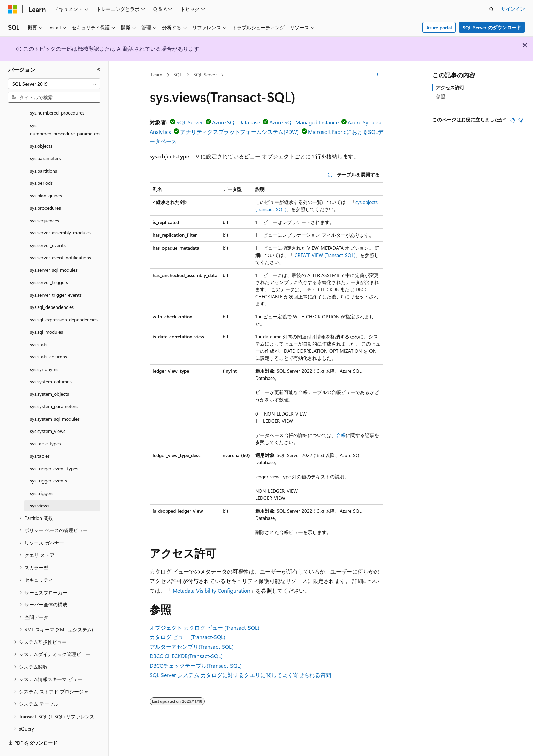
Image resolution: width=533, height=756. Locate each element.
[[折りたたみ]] (99, 70)
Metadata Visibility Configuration (211, 590)
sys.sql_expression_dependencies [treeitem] (64, 301)
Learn (157, 75)
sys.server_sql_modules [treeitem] (54, 251)
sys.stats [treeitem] (39, 326)
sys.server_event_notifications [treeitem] (61, 239)
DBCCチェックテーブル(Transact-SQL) (196, 665)
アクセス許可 (450, 87)
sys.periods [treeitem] (41, 164)
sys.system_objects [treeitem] (49, 375)
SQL (178, 75)
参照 (441, 96)
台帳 (341, 435)
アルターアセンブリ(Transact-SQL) (192, 646)
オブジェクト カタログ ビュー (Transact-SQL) (204, 627)
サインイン (513, 9)
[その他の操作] (377, 75)
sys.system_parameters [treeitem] (54, 388)
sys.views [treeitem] (40, 487)
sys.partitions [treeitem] (44, 152)
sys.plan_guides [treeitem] (46, 177)
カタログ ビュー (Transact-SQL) (187, 637)
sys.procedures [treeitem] (45, 189)
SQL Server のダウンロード (492, 27)
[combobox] (54, 84)
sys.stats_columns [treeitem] (48, 338)
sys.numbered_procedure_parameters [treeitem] (65, 111)
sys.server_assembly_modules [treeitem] (60, 214)
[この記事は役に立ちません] (521, 120)
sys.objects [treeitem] (41, 127)
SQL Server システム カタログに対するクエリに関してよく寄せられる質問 (240, 675)
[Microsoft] (13, 9)
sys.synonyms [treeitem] (44, 350)
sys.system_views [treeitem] (48, 412)
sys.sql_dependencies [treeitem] (52, 288)
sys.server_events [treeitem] (48, 226)
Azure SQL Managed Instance (304, 122)
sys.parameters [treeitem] (45, 139)
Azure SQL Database (236, 122)
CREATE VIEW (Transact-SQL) (325, 255)
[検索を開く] (492, 9)
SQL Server (205, 75)
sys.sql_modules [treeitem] (46, 313)
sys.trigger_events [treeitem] (48, 462)
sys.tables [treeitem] (40, 437)
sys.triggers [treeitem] (42, 474)
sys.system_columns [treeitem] (51, 363)
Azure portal (439, 27)
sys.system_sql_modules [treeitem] (55, 400)
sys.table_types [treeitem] (45, 425)
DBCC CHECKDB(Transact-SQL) (186, 656)
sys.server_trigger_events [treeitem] (56, 276)
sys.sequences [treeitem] (45, 202)
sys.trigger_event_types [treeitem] (54, 450)
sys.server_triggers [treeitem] (49, 263)
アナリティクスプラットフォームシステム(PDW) (239, 132)
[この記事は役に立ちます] (513, 120)
